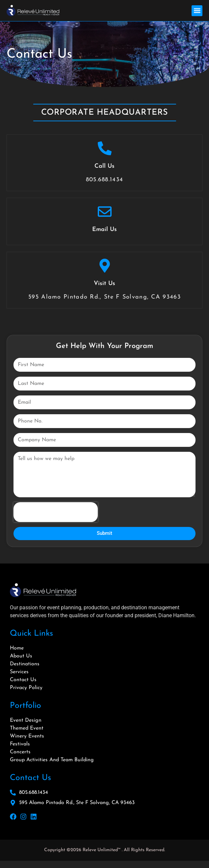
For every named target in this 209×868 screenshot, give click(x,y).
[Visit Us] (105, 266)
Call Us (104, 166)
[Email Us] (105, 212)
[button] (197, 11)
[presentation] (56, 512)
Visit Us (104, 284)
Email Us (104, 230)
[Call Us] (105, 148)
